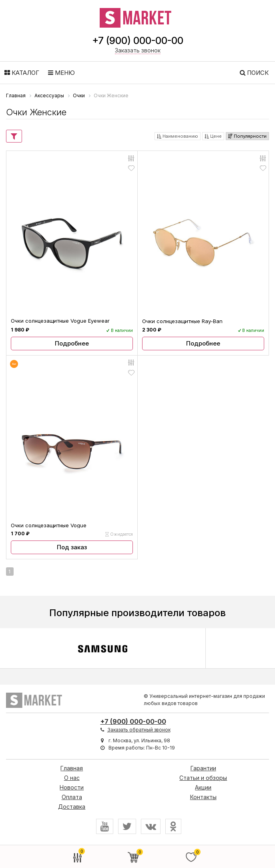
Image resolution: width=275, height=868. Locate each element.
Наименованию (178, 136)
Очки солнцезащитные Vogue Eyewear (60, 321)
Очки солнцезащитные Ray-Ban (182, 321)
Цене (213, 136)
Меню (61, 73)
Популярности (247, 136)
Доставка (72, 807)
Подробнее (72, 343)
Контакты (203, 797)
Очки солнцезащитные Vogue (49, 525)
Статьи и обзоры (203, 778)
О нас (72, 778)
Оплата (72, 797)
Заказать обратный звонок (139, 730)
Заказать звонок (138, 50)
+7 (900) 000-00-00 (138, 41)
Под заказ (72, 547)
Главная (72, 768)
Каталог (22, 73)
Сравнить (130, 158)
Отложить (131, 168)
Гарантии (203, 768)
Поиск (254, 73)
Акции (203, 787)
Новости (72, 787)
